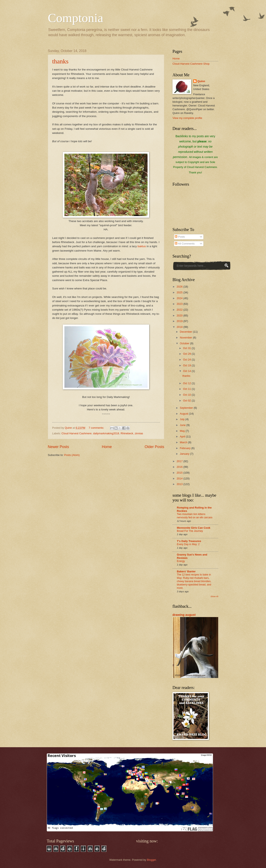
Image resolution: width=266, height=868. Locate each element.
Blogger (151, 860)
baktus (142, 246)
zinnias (139, 433)
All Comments (185, 244)
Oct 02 (187, 401)
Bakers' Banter (186, 571)
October (185, 343)
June (183, 425)
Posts (180, 237)
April (183, 436)
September (187, 408)
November (186, 338)
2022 (180, 310)
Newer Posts (58, 447)
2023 (180, 304)
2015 (180, 473)
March (184, 442)
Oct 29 (187, 354)
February (185, 448)
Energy (181, 561)
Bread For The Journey (190, 531)
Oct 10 (187, 395)
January (185, 454)
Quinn (201, 81)
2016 (180, 467)
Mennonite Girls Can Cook (194, 528)
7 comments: (97, 428)
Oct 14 (187, 371)
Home (107, 447)
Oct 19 (187, 365)
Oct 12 (187, 383)
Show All (214, 596)
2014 (180, 478)
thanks (60, 61)
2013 (180, 484)
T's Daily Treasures (189, 541)
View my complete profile (187, 118)
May (183, 431)
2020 (180, 315)
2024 (180, 298)
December (186, 332)
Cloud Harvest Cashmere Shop (191, 64)
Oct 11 (187, 389)
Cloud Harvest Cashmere (77, 433)
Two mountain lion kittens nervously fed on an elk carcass (195, 516)
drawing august (184, 615)
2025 (180, 292)
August (184, 414)
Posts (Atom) (72, 455)
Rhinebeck (127, 433)
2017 (180, 461)
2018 (180, 327)
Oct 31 (187, 348)
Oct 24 (187, 360)
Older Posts (154, 447)
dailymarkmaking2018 (106, 433)
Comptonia (76, 18)
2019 (180, 321)
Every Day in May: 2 (188, 544)
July (182, 419)
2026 (180, 287)
